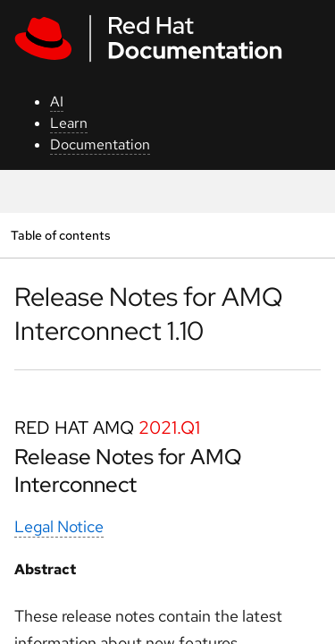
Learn (69, 123)
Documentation (100, 144)
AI (57, 102)
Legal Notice (59, 526)
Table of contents (60, 235)
